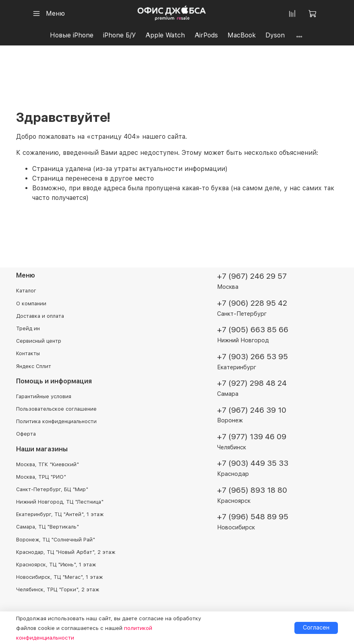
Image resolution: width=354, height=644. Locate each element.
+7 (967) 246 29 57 (252, 276)
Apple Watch (165, 35)
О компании (31, 303)
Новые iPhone (72, 35)
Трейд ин (28, 328)
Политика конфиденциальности (56, 421)
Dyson (275, 35)
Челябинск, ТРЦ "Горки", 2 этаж (58, 589)
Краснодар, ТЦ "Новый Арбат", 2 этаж (66, 552)
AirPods (206, 35)
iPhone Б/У (119, 35)
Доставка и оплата (40, 316)
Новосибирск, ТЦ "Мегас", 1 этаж (59, 577)
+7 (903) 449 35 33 (253, 463)
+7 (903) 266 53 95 (253, 357)
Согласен (316, 627)
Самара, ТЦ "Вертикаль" (48, 527)
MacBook (242, 35)
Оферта (26, 434)
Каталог (26, 291)
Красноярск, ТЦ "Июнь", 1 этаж (56, 565)
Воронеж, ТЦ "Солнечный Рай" (56, 540)
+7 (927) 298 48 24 (252, 383)
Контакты (28, 353)
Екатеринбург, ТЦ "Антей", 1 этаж (60, 514)
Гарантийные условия (44, 396)
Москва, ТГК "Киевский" (48, 464)
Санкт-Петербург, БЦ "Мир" (52, 489)
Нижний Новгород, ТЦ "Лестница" (60, 502)
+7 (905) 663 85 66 (253, 330)
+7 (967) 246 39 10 (252, 410)
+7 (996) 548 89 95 (253, 517)
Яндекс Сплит (34, 366)
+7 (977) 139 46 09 (252, 437)
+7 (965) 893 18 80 (252, 490)
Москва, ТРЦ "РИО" (41, 477)
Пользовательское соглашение (56, 409)
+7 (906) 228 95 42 (252, 303)
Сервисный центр (39, 341)
